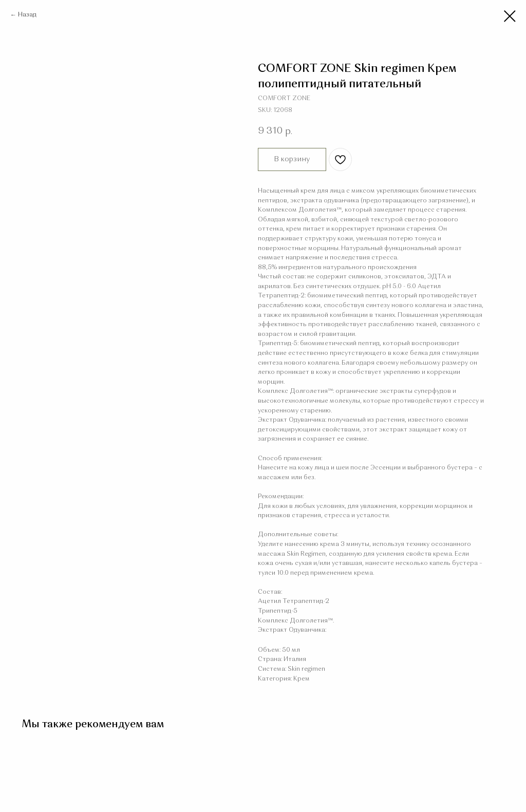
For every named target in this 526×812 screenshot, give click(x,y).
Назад (27, 15)
